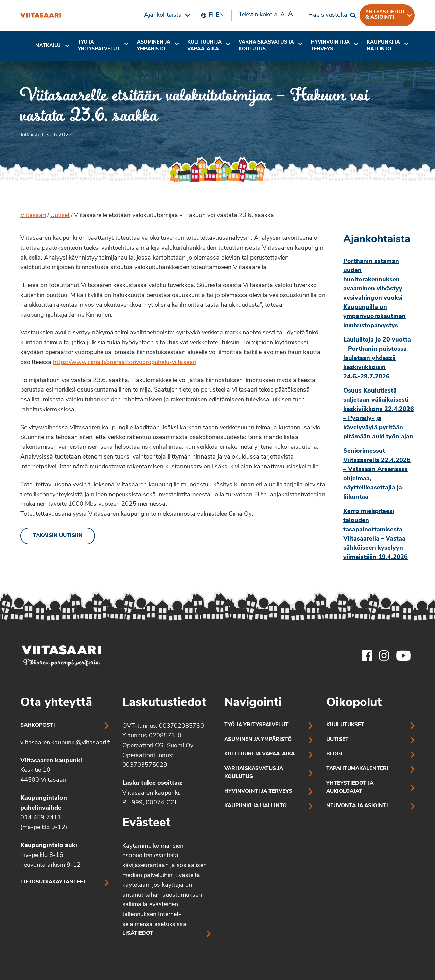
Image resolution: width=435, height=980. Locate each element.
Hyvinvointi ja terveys (258, 791)
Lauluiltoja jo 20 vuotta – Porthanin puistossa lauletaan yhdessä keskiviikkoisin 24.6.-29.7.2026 (377, 358)
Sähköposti (38, 725)
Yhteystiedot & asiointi (385, 15)
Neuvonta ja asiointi (357, 806)
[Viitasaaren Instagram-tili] (384, 655)
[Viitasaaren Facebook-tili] (367, 655)
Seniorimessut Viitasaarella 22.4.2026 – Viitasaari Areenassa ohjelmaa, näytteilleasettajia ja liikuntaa (377, 474)
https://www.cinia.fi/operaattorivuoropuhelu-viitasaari (125, 362)
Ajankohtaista (163, 15)
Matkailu (48, 46)
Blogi (334, 754)
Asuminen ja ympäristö (154, 46)
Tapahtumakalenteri (357, 769)
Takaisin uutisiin (58, 536)
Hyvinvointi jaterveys (330, 46)
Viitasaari (33, 215)
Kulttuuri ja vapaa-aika (204, 46)
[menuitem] (166, 15)
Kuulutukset (345, 725)
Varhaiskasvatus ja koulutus (266, 46)
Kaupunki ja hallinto (383, 46)
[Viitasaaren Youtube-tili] (404, 655)
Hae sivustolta (328, 15)
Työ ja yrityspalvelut (99, 46)
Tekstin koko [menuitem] (266, 15)
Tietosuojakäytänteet (53, 882)
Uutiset (60, 215)
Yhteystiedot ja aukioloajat (350, 787)
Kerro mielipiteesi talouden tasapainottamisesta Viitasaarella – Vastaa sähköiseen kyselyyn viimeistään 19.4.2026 (376, 534)
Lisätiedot (138, 934)
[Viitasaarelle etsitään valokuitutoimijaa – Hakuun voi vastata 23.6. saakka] (41, 15)
